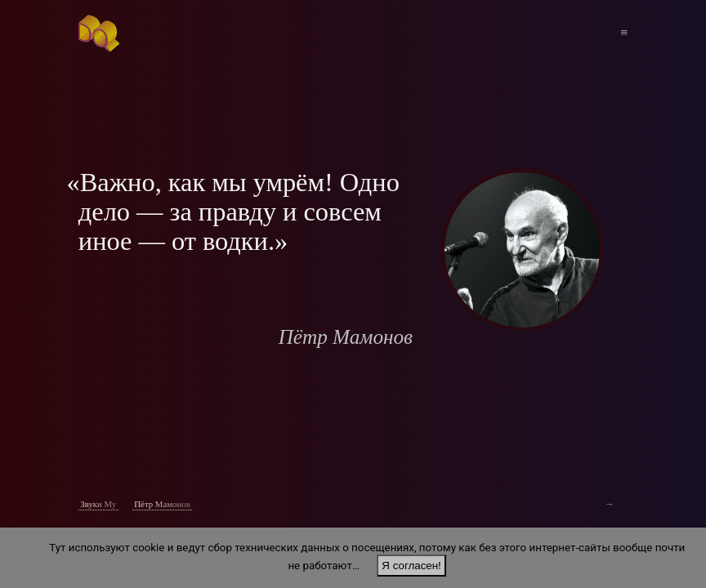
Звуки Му (98, 504)
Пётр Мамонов (162, 504)
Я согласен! (411, 566)
